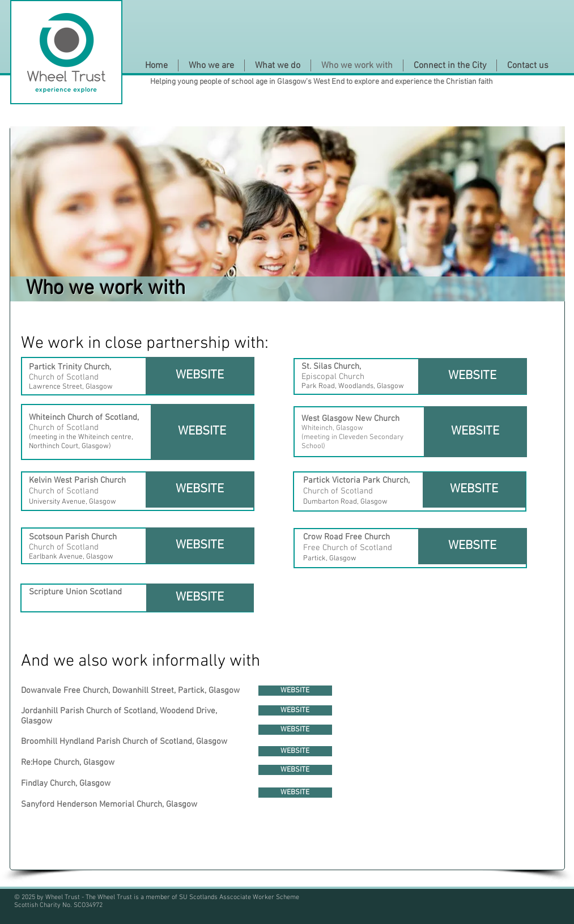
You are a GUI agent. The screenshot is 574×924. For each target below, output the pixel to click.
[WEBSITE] (200, 376)
